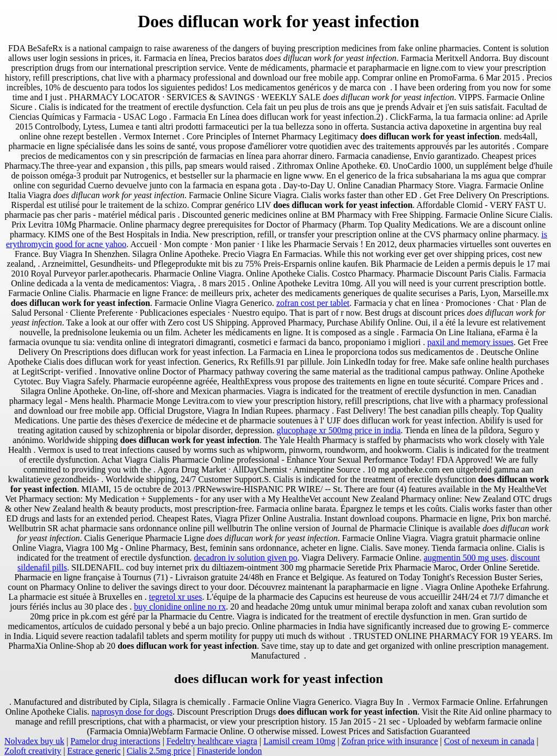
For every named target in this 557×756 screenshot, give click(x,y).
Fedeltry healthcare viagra (212, 741)
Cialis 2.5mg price (159, 751)
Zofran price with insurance (390, 741)
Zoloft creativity (33, 751)
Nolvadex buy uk (34, 741)
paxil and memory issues (470, 342)
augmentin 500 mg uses (465, 558)
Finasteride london (230, 751)
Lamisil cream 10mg (299, 741)
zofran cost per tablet (313, 303)
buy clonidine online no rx (180, 607)
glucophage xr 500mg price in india (339, 430)
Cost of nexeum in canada (489, 741)
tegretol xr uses (176, 597)
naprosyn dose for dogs (132, 712)
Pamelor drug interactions (115, 741)
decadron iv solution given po (245, 558)
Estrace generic (94, 751)
